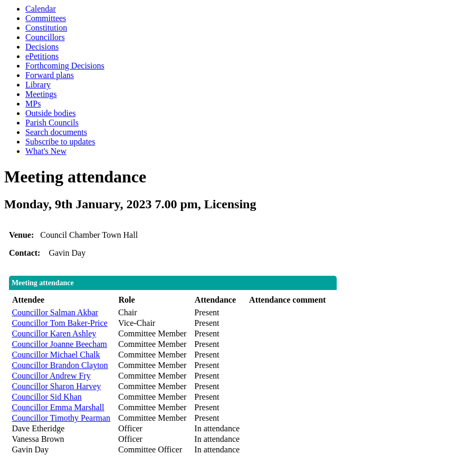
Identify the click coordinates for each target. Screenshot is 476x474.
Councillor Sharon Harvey (56, 386)
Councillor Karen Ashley (54, 333)
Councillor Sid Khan (46, 397)
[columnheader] (62, 300)
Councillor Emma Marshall (58, 407)
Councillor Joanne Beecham (59, 344)
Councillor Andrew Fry (51, 376)
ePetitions (42, 56)
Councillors (45, 37)
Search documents (56, 132)
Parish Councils (52, 123)
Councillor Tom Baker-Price (59, 323)
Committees (46, 18)
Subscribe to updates (60, 142)
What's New (46, 151)
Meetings (41, 94)
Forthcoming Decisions (65, 66)
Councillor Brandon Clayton (60, 365)
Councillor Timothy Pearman (61, 418)
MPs (33, 104)
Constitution (46, 28)
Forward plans (50, 75)
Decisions (42, 47)
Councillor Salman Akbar (55, 312)
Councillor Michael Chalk (56, 355)
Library (38, 85)
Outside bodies (51, 113)
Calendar (41, 9)
